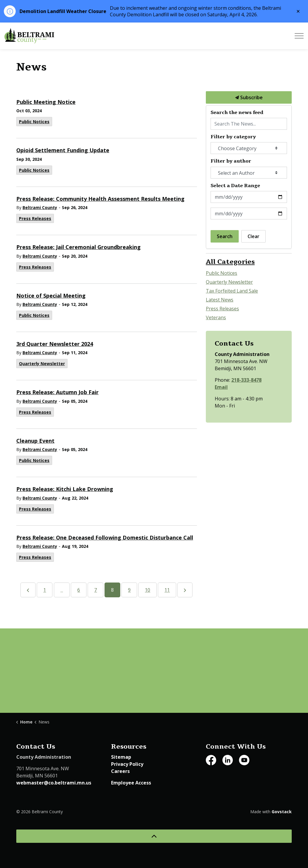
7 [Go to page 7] (96, 590)
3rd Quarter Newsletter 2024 (55, 344)
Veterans (216, 317)
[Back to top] (154, 836)
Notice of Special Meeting (51, 296)
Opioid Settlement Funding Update (63, 150)
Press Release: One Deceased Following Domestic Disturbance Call (105, 538)
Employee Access (131, 783)
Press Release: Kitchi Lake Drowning (65, 489)
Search (225, 236)
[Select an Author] (249, 173)
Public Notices (34, 122)
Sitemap (121, 757)
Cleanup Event (35, 441)
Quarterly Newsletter (42, 364)
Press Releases (35, 218)
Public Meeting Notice (46, 102)
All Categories (230, 262)
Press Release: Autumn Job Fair (57, 392)
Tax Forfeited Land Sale (232, 291)
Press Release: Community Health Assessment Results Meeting (100, 199)
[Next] (185, 590)
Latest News (220, 300)
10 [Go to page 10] (147, 590)
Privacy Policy (127, 764)
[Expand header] (299, 36)
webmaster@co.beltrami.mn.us (54, 783)
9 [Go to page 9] (129, 590)
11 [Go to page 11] (167, 590)
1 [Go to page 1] (45, 590)
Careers (120, 771)
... (62, 591)
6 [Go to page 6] (79, 590)
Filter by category (233, 137)
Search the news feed (237, 113)
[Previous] (28, 590)
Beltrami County (40, 207)
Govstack (282, 812)
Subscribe (249, 97)
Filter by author (231, 161)
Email (221, 387)
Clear (254, 236)
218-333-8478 (246, 380)
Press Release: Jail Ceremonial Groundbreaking (78, 247)
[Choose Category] (249, 148)
